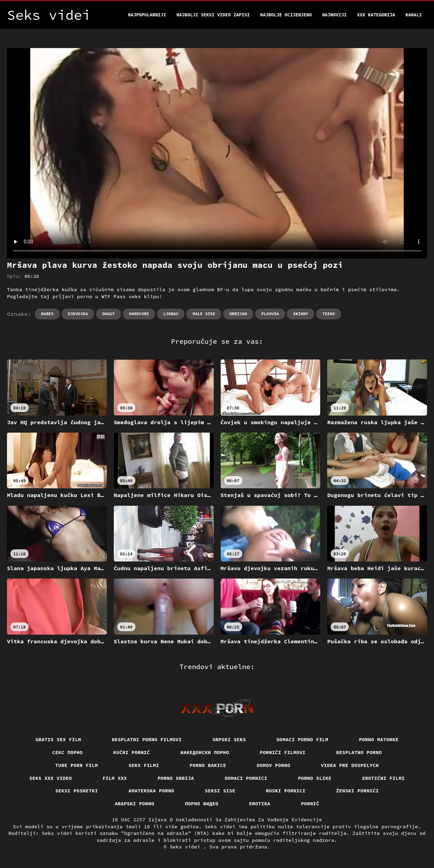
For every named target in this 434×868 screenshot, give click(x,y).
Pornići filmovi (283, 752)
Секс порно (68, 752)
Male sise (204, 314)
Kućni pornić (132, 752)
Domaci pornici (246, 778)
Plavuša (270, 314)
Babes (47, 314)
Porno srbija (176, 778)
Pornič (310, 804)
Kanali (414, 15)
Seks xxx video (51, 778)
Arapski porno (135, 804)
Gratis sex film (58, 739)
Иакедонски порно (205, 752)
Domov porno (274, 765)
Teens (329, 314)
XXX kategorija (376, 15)
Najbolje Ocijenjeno (286, 15)
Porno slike (315, 778)
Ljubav (171, 314)
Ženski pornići (358, 791)
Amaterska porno (151, 791)
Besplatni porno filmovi (147, 739)
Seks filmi (144, 765)
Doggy (109, 314)
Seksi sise (220, 791)
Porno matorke (379, 739)
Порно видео (202, 804)
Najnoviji (334, 15)
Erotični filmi (383, 778)
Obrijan (238, 314)
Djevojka (78, 314)
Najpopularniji (147, 15)
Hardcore (139, 314)
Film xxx (115, 778)
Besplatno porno (359, 752)
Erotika (260, 804)
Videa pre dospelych (350, 765)
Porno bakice (208, 765)
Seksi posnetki (77, 791)
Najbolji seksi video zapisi (213, 15)
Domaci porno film (303, 739)
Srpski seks (229, 739)
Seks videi (187, 847)
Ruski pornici (286, 791)
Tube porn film (77, 765)
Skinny (301, 314)
